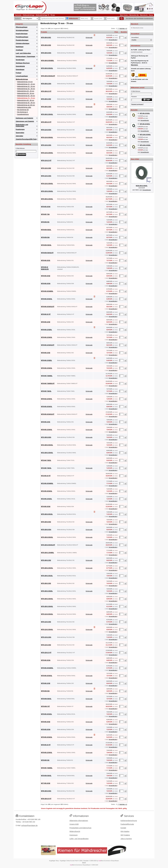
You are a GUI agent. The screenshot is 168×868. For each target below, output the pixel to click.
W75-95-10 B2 (46, 722)
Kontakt (123, 828)
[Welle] (85, 19)
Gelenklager (20, 69)
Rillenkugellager (22, 27)
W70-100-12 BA (46, 84)
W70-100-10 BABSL (48, 61)
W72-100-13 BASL (47, 453)
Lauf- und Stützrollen (23, 53)
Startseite (18, 15)
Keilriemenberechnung (129, 821)
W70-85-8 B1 (45, 222)
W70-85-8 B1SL (46, 230)
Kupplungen (20, 129)
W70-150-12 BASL (47, 199)
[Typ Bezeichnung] (53, 19)
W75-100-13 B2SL (47, 591)
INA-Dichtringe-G (22, 112)
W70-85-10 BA (46, 207)
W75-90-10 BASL (47, 676)
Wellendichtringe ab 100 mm (26, 105)
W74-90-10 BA (46, 507)
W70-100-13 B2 (46, 99)
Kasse (151, 15)
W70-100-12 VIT (46, 91)
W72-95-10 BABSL (47, 483)
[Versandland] (142, 40)
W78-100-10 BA (46, 791)
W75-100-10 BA (46, 530)
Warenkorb (144, 15)
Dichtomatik (89, 38)
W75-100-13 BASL (47, 599)
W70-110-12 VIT (46, 161)
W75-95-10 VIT (46, 745)
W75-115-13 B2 (46, 645)
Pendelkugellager (22, 37)
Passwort (134, 97)
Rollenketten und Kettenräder (22, 125)
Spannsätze (20, 133)
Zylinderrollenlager (23, 43)
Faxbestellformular (127, 824)
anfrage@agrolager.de (29, 825)
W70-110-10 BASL (47, 137)
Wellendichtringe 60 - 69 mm (26, 96)
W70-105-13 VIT (46, 122)
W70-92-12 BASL (47, 399)
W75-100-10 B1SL (47, 514)
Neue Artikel (135, 159)
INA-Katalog (125, 831)
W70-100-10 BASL (47, 68)
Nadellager (20, 47)
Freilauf (18, 73)
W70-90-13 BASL (47, 368)
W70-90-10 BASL (47, 299)
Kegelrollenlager (22, 34)
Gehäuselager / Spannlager (26, 56)
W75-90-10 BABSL (47, 668)
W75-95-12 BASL (47, 753)
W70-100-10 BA (46, 53)
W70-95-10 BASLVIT (48, 414)
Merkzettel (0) (134, 15)
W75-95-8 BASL (46, 776)
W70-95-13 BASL (47, 430)
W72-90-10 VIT (46, 476)
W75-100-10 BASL (47, 537)
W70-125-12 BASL (47, 191)
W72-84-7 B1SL (46, 460)
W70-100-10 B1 (46, 38)
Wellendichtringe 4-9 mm (25, 82)
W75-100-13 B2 (46, 583)
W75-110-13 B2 (46, 622)
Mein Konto (124, 15)
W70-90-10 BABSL (47, 291)
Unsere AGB (74, 824)
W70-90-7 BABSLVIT (48, 383)
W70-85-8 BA (45, 237)
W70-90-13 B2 (46, 353)
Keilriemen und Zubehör (24, 118)
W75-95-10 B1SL (46, 714)
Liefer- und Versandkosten (79, 839)
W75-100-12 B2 (46, 560)
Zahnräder (19, 136)
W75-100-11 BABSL (48, 553)
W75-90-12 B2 (46, 683)
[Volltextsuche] (67, 18)
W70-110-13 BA (46, 176)
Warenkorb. (135, 65)
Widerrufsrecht (75, 831)
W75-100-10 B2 (46, 522)
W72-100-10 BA (46, 437)
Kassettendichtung (23, 114)
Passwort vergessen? (137, 104)
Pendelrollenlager (22, 40)
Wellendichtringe (29, 15)
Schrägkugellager (22, 30)
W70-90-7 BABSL (47, 376)
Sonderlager (20, 60)
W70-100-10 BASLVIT (48, 76)
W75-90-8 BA (45, 691)
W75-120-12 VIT (46, 653)
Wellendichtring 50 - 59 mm (26, 93)
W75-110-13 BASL (47, 630)
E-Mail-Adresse (20, 148)
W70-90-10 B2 (46, 276)
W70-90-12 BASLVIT (48, 345)
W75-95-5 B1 (45, 760)
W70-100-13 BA (46, 107)
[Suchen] (122, 19)
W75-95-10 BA (46, 729)
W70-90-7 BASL (46, 391)
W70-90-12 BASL (47, 337)
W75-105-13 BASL (47, 606)
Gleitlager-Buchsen (23, 63)
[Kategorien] (30, 19)
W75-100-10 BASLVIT (48, 545)
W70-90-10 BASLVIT (48, 307)
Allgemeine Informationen (79, 821)
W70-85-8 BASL (46, 245)
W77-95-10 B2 (46, 783)
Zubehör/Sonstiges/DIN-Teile (26, 139)
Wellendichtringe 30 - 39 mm (26, 89)
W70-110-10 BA (46, 130)
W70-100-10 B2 (46, 45)
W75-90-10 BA (46, 660)
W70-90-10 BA (46, 284)
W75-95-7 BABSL (47, 768)
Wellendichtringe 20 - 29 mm (26, 86)
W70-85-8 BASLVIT (47, 253)
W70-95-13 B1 (46, 422)
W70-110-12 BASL (47, 153)
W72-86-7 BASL (46, 468)
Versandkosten (113, 40)
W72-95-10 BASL (47, 491)
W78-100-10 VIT (46, 799)
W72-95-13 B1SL (46, 499)
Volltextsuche (73, 19)
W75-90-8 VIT (45, 706)
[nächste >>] (123, 29)
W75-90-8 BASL (46, 699)
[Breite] (112, 19)
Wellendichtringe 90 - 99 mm (26, 103)
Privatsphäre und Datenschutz (80, 828)
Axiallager (19, 50)
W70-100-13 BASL (47, 114)
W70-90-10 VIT (46, 314)
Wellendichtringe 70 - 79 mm (45, 15)
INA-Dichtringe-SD (23, 110)
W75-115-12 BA (46, 637)
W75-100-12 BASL (47, 568)
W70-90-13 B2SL (46, 360)
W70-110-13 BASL (47, 184)
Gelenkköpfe (20, 66)
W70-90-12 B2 (46, 322)
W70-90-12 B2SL (46, 330)
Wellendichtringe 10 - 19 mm (26, 84)
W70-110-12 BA (46, 145)
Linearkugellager (22, 76)
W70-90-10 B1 (46, 260)
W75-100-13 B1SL (47, 576)
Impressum (74, 835)
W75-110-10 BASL (47, 614)
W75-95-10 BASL (47, 737)
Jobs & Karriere (126, 839)
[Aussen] (99, 19)
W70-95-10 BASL (47, 407)
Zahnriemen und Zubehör (25, 121)
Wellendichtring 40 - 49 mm (26, 91)
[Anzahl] (121, 38)
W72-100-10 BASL (47, 445)
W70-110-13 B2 (46, 168)
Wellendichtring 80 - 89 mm (26, 100)
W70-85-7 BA (45, 214)
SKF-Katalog (125, 835)
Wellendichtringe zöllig (24, 107)
